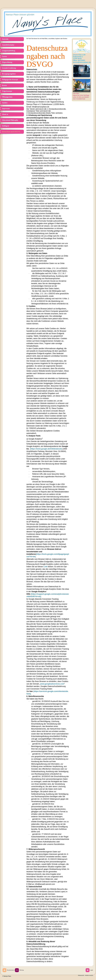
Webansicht (81, 975)
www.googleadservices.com (52, 684)
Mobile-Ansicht (89, 975)
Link (46, 567)
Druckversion (10, 970)
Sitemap (22, 970)
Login (92, 970)
